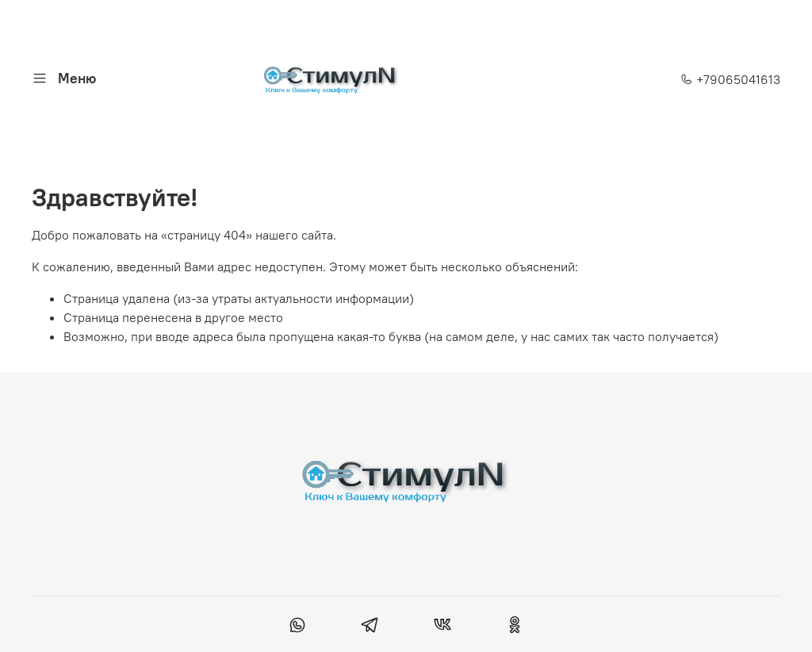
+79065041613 (730, 79)
